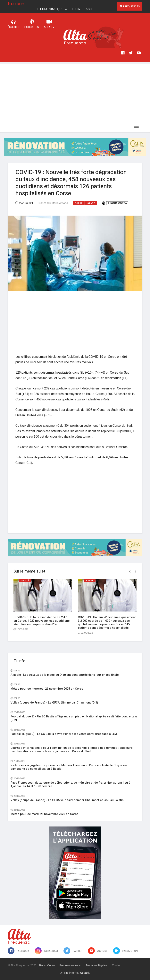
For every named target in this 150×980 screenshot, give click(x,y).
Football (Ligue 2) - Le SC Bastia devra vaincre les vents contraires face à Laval (64, 734)
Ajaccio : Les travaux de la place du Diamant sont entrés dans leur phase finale (65, 675)
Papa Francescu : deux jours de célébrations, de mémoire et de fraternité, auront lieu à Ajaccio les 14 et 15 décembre (70, 784)
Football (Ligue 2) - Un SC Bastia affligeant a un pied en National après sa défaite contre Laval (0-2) (74, 718)
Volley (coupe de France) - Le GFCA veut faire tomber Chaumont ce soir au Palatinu (68, 800)
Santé (91, 203)
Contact (117, 965)
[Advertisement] (75, 91)
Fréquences (129, 6)
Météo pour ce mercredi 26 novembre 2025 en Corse (47, 689)
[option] (62, 9)
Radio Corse (47, 965)
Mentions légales (97, 965)
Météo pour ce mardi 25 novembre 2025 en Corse (44, 814)
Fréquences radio (71, 965)
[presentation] (130, 572)
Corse (79, 203)
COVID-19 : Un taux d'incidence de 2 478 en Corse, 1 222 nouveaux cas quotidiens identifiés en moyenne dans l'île (42, 621)
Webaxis (85, 973)
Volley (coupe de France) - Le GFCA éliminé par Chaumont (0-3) (54, 703)
